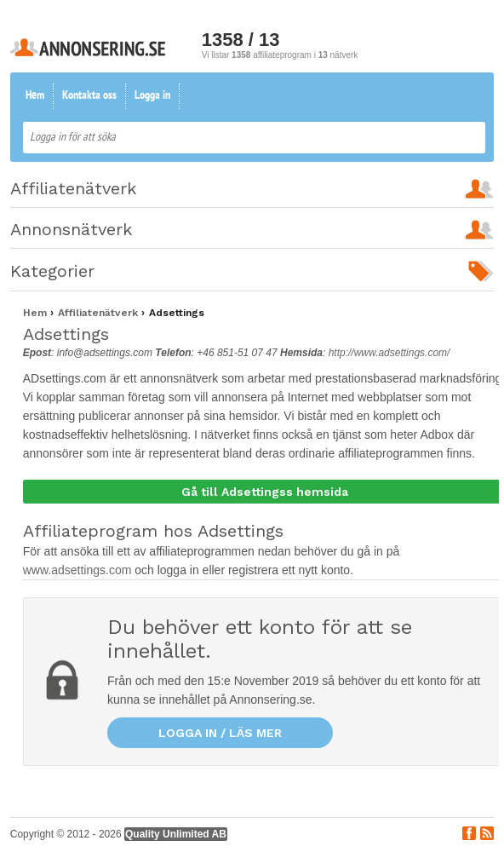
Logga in (152, 96)
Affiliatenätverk (100, 313)
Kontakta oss (89, 96)
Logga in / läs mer (220, 733)
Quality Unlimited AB (176, 834)
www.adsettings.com (79, 570)
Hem (35, 96)
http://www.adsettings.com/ (389, 353)
